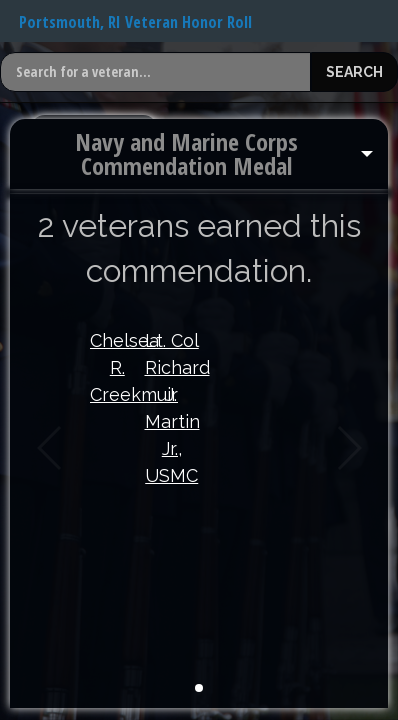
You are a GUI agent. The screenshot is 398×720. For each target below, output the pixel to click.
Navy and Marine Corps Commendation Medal (186, 153)
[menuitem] (199, 154)
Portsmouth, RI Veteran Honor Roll (135, 22)
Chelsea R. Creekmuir (117, 367)
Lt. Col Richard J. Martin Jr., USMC (172, 408)
